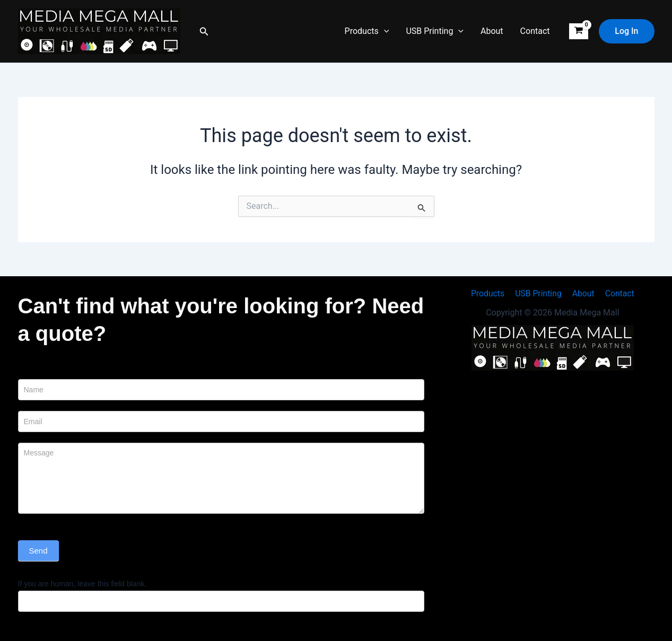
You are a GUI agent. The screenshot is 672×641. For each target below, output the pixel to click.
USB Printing (435, 31)
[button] (204, 32)
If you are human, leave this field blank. (82, 584)
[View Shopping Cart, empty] (579, 32)
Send (38, 551)
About (492, 31)
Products (367, 31)
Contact (535, 31)
